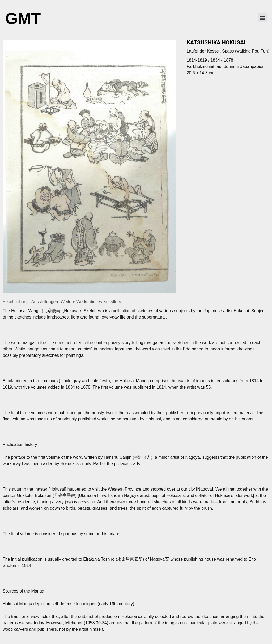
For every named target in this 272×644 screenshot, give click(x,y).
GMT (23, 18)
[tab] (16, 302)
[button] (262, 18)
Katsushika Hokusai (216, 42)
